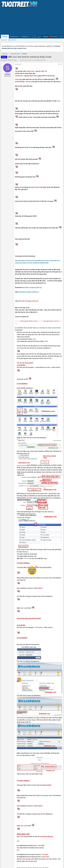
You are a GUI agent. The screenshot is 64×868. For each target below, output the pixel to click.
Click (46, 341)
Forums (5, 37)
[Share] (59, 64)
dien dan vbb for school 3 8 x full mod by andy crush (33, 60)
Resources (25, 37)
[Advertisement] (32, 21)
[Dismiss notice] (61, 45)
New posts (4, 40)
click (59, 101)
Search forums (12, 40)
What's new (14, 37)
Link (34, 339)
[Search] (61, 37)
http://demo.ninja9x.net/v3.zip (32, 287)
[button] (19, 37)
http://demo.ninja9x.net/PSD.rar (29, 292)
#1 (61, 64)
